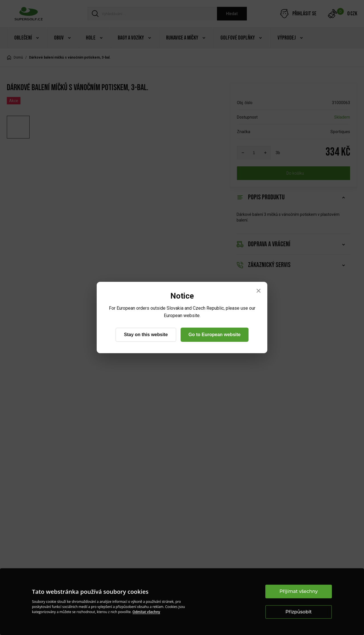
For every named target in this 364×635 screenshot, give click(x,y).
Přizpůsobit (299, 612)
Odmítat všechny (146, 612)
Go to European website (215, 335)
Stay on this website (146, 335)
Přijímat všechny (299, 591)
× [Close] (259, 291)
